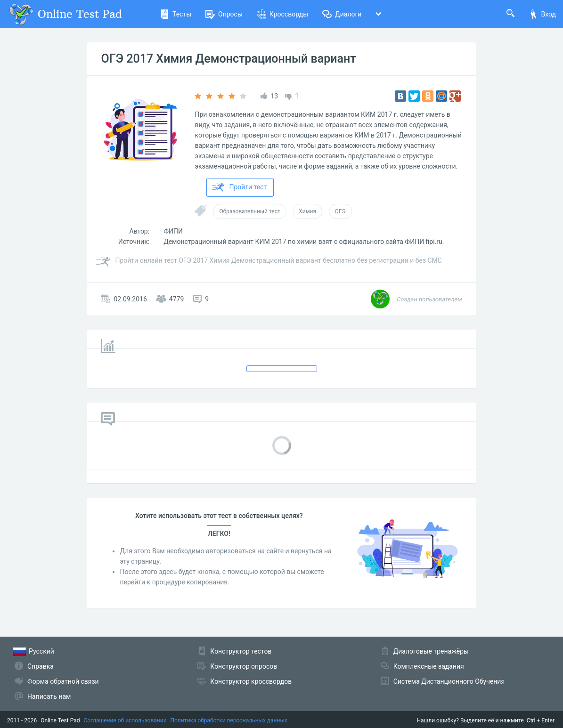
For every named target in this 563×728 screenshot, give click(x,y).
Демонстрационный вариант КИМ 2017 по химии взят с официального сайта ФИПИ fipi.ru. (304, 242)
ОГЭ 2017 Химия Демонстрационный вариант (228, 59)
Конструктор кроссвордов (251, 681)
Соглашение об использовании (125, 720)
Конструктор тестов (241, 651)
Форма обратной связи (63, 681)
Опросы (224, 14)
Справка (41, 666)
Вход (542, 14)
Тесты (175, 14)
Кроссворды (282, 14)
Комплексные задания (429, 666)
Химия (307, 211)
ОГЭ (340, 211)
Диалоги (342, 14)
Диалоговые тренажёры (431, 651)
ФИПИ (173, 231)
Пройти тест (239, 187)
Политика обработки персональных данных (229, 720)
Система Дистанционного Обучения (449, 681)
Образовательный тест (249, 211)
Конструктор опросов (244, 666)
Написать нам (49, 696)
